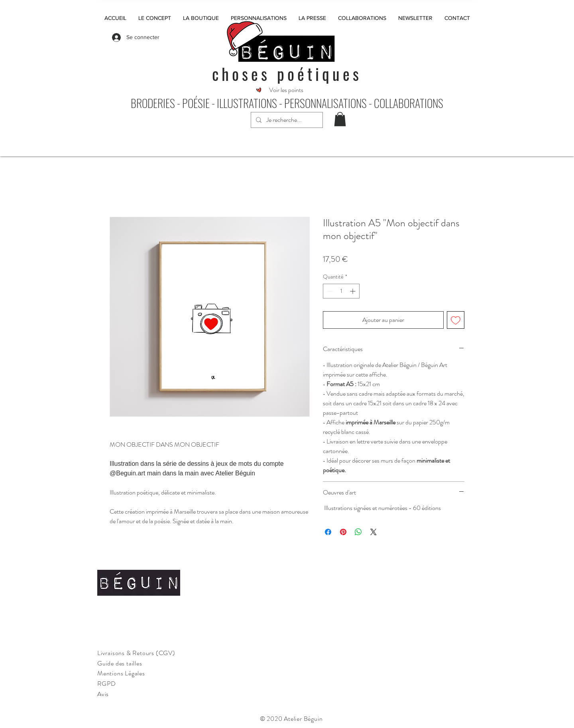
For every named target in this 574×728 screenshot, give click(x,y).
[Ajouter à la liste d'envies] (456, 320)
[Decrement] (329, 291)
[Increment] (353, 291)
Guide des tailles (120, 663)
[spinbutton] (341, 291)
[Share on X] (373, 532)
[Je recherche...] (286, 120)
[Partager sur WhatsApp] (358, 532)
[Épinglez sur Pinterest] (343, 532)
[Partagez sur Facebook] (328, 532)
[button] (340, 119)
